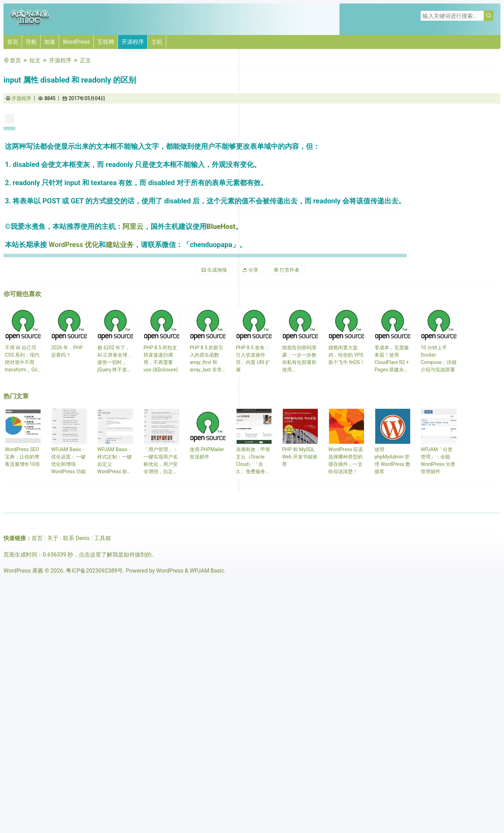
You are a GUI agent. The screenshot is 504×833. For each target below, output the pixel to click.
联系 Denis (76, 538)
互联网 (106, 42)
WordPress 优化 (74, 245)
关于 (53, 538)
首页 (13, 42)
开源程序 (133, 42)
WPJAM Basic (207, 571)
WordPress (76, 42)
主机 (157, 42)
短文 (35, 60)
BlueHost (221, 226)
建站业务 (120, 245)
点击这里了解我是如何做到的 (115, 555)
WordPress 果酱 (23, 571)
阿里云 (133, 226)
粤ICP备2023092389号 (94, 571)
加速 (50, 42)
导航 (31, 42)
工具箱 (103, 538)
